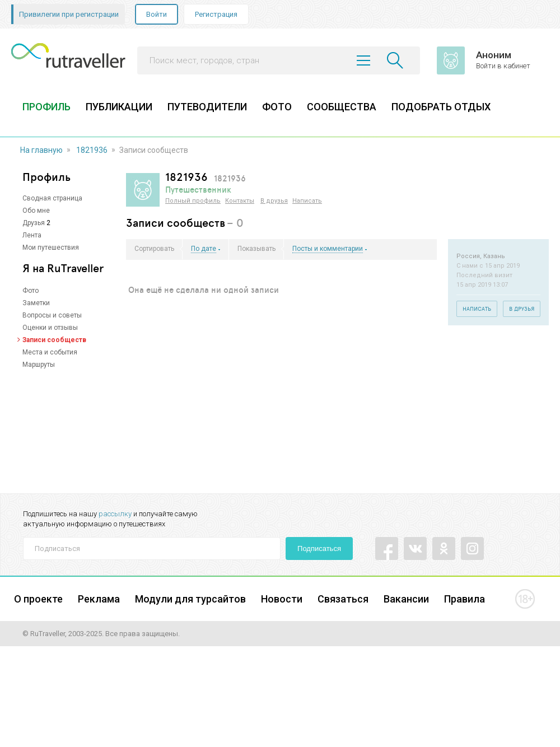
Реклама (99, 599)
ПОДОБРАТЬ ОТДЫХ (441, 107)
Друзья (34, 223)
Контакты (240, 201)
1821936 (92, 150)
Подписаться (319, 548)
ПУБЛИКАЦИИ (119, 107)
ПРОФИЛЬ (46, 107)
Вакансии (406, 599)
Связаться (343, 599)
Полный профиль (193, 201)
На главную (41, 150)
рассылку (115, 514)
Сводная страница (52, 198)
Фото (31, 291)
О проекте (38, 599)
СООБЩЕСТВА (342, 107)
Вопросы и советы (52, 315)
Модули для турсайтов (190, 599)
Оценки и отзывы (50, 328)
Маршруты (39, 365)
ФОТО (277, 107)
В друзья (274, 201)
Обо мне (36, 211)
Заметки (36, 303)
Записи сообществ (54, 340)
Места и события (50, 352)
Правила (465, 599)
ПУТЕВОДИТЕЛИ (207, 107)
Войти (157, 14)
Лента (32, 235)
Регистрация (216, 14)
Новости (282, 599)
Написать (307, 201)
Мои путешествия (51, 248)
